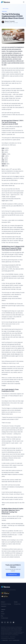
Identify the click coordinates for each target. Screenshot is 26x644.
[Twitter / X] (5, 622)
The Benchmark (5, 618)
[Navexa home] (5, 2)
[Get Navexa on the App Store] (13, 596)
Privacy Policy (13, 637)
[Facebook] (2, 622)
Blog (2, 616)
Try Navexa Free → (13, 574)
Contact (3, 614)
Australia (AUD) (16, 640)
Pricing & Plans (17, 604)
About (2, 612)
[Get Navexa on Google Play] (13, 593)
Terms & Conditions (5, 637)
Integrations (4, 606)
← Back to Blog (5, 9)
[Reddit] (11, 622)
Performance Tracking (6, 604)
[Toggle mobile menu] (24, 2)
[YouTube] (14, 622)
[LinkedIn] (8, 622)
